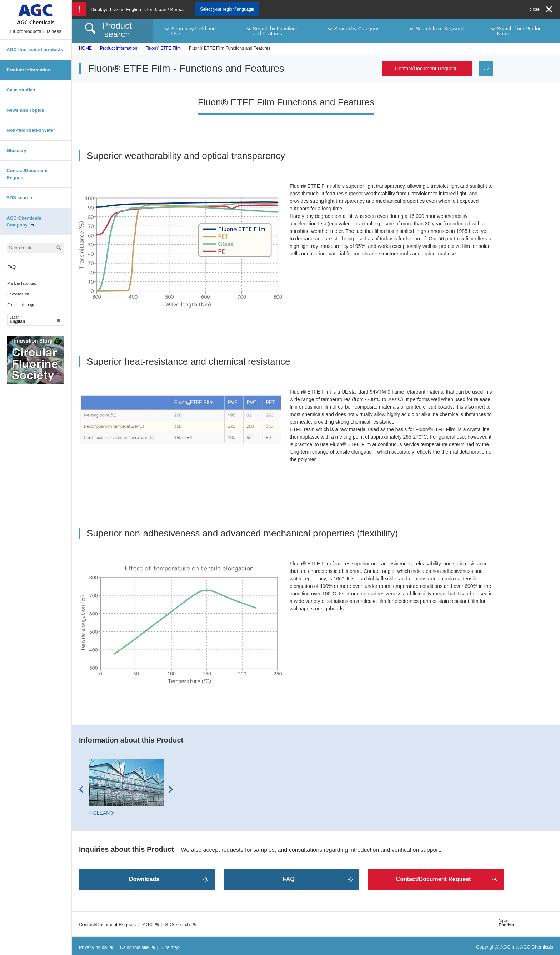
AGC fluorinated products (35, 49)
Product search (117, 30)
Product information (29, 70)
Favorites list (18, 294)
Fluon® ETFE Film (163, 48)
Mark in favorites (22, 283)
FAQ (11, 267)
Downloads (144, 879)
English (35, 320)
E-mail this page (21, 305)
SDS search (19, 198)
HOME (85, 48)
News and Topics (25, 110)
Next (171, 789)
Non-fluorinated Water (31, 130)
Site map (171, 947)
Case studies (21, 90)
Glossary (16, 151)
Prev (81, 789)
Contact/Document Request (27, 174)
